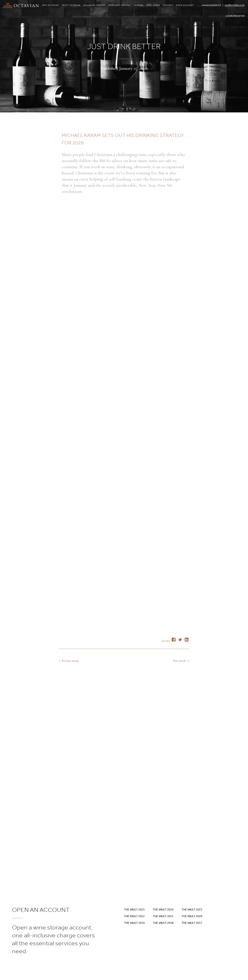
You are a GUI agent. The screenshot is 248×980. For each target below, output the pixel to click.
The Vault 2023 (192, 909)
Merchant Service (120, 5)
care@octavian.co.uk (235, 5)
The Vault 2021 (163, 916)
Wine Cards (153, 5)
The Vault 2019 (134, 923)
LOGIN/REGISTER (235, 16)
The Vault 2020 (192, 916)
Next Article (180, 661)
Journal (139, 5)
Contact (168, 5)
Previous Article (70, 661)
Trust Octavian (71, 5)
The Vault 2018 (163, 923)
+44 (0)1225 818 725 (211, 5)
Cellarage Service (94, 5)
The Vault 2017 (192, 923)
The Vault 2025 (134, 909)
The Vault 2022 (134, 916)
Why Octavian (51, 5)
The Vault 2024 (163, 909)
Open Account (185, 5)
